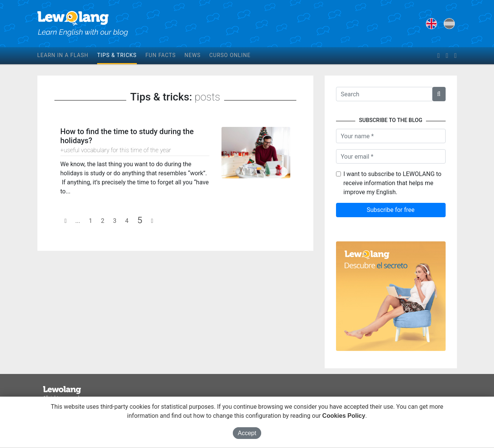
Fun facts (161, 55)
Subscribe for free (391, 210)
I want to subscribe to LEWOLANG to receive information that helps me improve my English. (393, 183)
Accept (247, 433)
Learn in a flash (63, 55)
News (193, 55)
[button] (439, 94)
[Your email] (391, 156)
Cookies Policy (344, 416)
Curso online (230, 55)
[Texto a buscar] (384, 94)
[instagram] (455, 56)
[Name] (391, 136)
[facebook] (438, 56)
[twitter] (447, 56)
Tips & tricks (117, 55)
